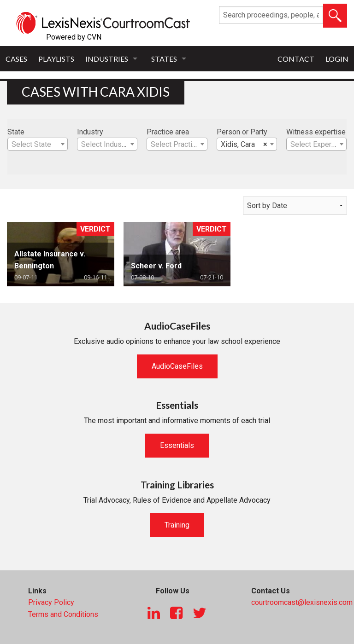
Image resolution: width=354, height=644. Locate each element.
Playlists (56, 59)
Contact (296, 59)
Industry (90, 132)
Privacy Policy (51, 602)
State (16, 132)
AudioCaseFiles (177, 366)
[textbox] (38, 145)
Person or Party (242, 132)
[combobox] (38, 144)
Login (337, 59)
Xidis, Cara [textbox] (244, 145)
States (164, 59)
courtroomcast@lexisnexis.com (302, 602)
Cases (16, 59)
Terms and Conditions (63, 614)
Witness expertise (316, 132)
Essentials (177, 445)
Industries (107, 59)
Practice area (168, 132)
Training (177, 525)
